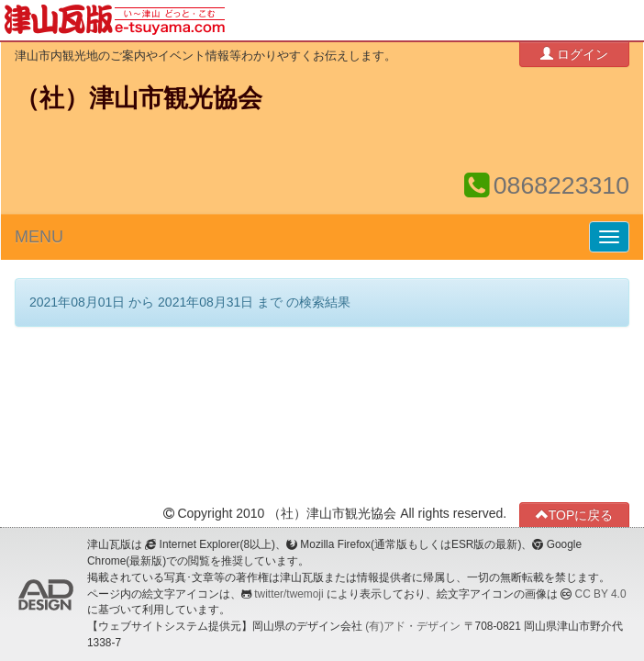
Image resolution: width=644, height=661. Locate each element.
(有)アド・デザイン (413, 626)
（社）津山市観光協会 (139, 98)
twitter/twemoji (289, 594)
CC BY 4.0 (601, 594)
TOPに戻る (575, 515)
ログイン (574, 54)
